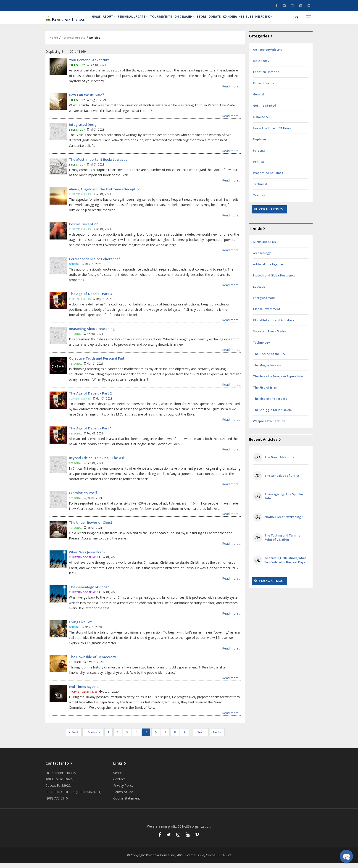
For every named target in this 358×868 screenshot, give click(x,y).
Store (211, 20)
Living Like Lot (80, 627)
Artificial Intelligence (268, 269)
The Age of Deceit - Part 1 (90, 433)
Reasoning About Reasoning (92, 334)
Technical (260, 189)
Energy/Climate (264, 303)
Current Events (264, 88)
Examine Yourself (83, 498)
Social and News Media (269, 337)
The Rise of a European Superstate (278, 381)
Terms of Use (123, 797)
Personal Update (137, 20)
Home (97, 20)
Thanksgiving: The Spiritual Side (284, 501)
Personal (259, 156)
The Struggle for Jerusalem (272, 415)
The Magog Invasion (268, 370)
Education (260, 292)
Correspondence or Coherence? (95, 264)
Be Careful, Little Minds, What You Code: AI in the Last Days (285, 565)
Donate (226, 20)
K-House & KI (262, 122)
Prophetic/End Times (268, 178)
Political (259, 167)
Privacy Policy (123, 790)
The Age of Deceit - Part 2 (90, 398)
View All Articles (271, 214)
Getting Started (265, 111)
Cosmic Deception (84, 229)
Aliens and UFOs (264, 247)
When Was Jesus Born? (87, 557)
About (112, 20)
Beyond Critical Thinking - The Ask (97, 463)
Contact (119, 784)
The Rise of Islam (265, 393)
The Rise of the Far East (270, 404)
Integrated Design (84, 130)
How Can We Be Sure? (86, 100)
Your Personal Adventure (89, 65)
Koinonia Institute (251, 20)
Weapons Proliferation (269, 426)
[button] (346, 856)
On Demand (192, 20)
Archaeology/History (268, 55)
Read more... (231, 91)
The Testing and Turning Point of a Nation (282, 543)
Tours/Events (167, 20)
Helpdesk (278, 20)
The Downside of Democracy (92, 662)
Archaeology (262, 258)
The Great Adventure (279, 462)
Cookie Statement (127, 803)
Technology (261, 348)
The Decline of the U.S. (269, 359)
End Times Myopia (84, 692)
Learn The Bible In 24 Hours (272, 133)
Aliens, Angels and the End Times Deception (105, 194)
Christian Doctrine (266, 77)
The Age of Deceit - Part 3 (90, 299)
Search (118, 778)
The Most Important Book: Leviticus (98, 165)
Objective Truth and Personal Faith (98, 364)
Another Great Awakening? (284, 522)
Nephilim (259, 144)
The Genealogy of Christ (89, 592)
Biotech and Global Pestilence (274, 280)
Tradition (260, 200)
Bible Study (261, 66)
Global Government (267, 314)
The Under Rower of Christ (91, 528)
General (258, 100)
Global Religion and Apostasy (274, 325)
